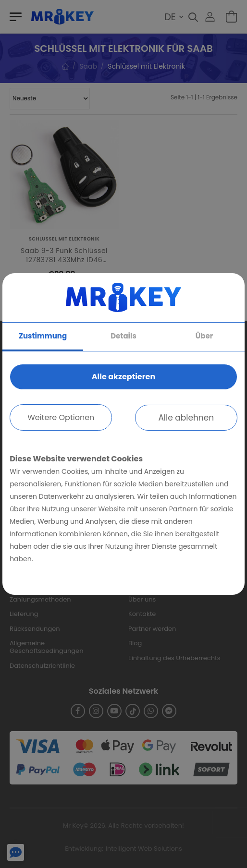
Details (123, 336)
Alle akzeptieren (123, 377)
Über (204, 336)
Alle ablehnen (186, 418)
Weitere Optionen (61, 417)
